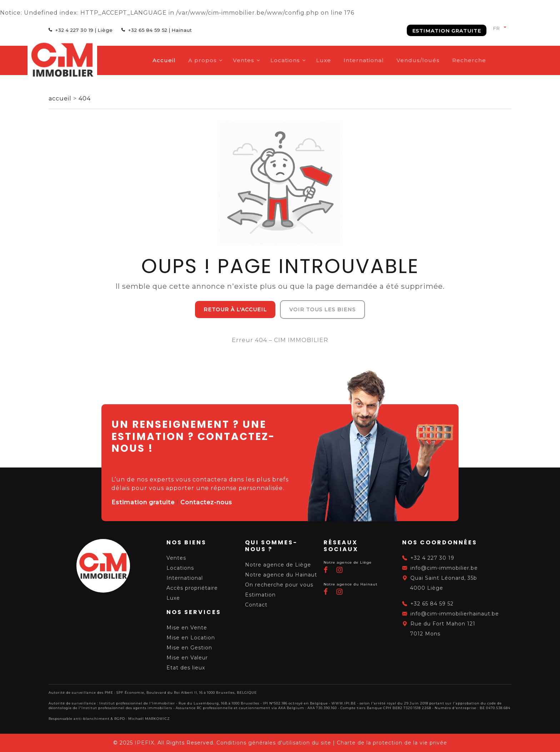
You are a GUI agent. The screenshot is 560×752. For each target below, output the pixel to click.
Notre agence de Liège (278, 565)
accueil (61, 98)
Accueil (185, 60)
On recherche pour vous (279, 585)
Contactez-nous (206, 502)
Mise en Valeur (187, 658)
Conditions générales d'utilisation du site (274, 743)
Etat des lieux (186, 668)
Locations (306, 60)
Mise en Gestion (189, 648)
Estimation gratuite (447, 31)
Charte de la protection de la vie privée (392, 743)
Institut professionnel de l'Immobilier (137, 703)
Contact (256, 605)
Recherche (490, 60)
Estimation (260, 595)
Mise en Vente (187, 628)
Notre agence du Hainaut (281, 575)
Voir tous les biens (322, 310)
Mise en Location (191, 638)
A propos (224, 60)
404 (85, 98)
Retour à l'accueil (235, 310)
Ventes (265, 60)
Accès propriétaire (192, 588)
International (385, 60)
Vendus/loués (439, 60)
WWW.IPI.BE (344, 703)
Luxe (345, 60)
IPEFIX (144, 743)
